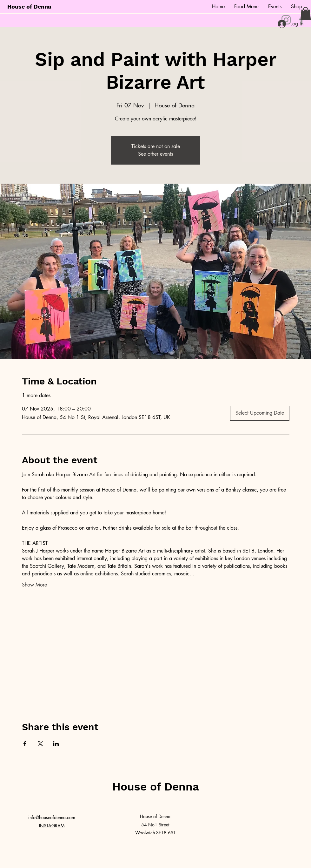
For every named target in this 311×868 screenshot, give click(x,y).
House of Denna (29, 7)
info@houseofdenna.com (52, 817)
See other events (155, 154)
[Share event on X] (40, 744)
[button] (306, 14)
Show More (34, 585)
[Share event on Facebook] (25, 744)
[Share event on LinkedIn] (56, 744)
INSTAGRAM (52, 826)
